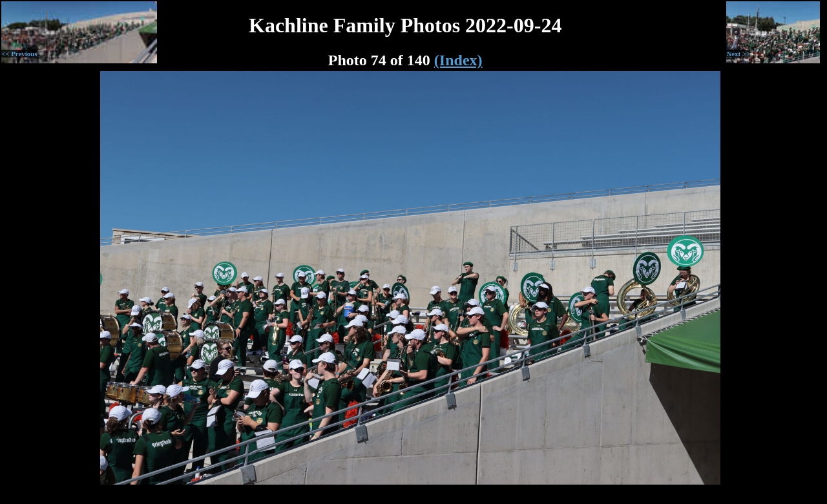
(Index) (458, 60)
